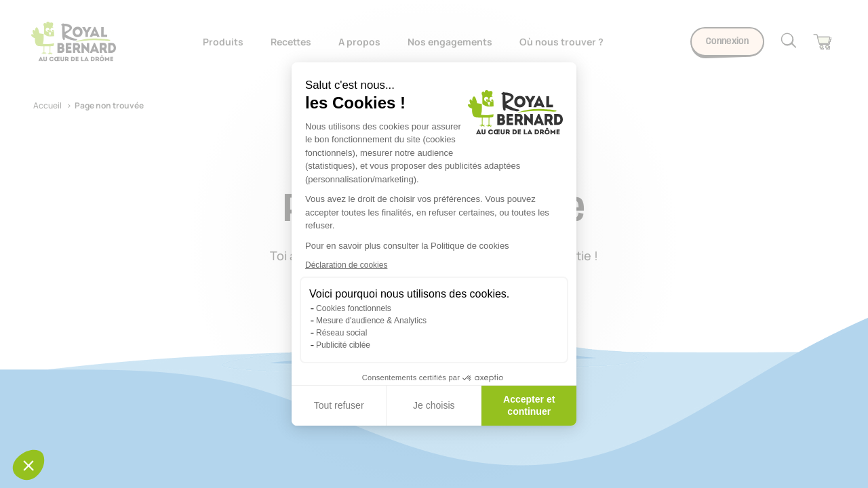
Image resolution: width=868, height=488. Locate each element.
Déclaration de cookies (346, 265)
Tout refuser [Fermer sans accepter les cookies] (339, 405)
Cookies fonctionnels (354, 308)
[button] (28, 465)
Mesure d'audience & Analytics (371, 321)
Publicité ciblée (343, 345)
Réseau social (341, 333)
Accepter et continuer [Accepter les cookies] (529, 405)
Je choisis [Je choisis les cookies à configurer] (434, 405)
